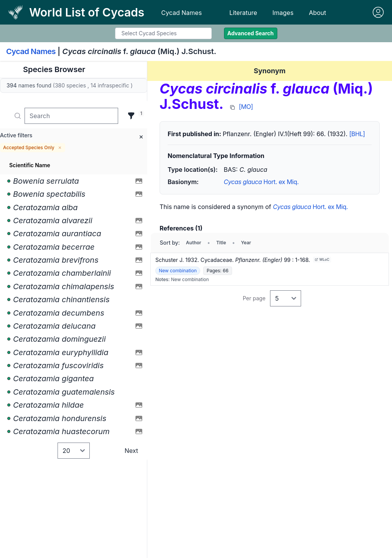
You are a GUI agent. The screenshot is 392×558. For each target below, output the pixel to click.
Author (194, 243)
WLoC (322, 259)
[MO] (246, 107)
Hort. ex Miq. (261, 182)
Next (131, 451)
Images (283, 13)
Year (246, 243)
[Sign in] (378, 12)
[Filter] (131, 116)
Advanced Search (251, 33)
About (317, 13)
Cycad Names (181, 13)
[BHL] (357, 134)
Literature (243, 13)
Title (221, 243)
